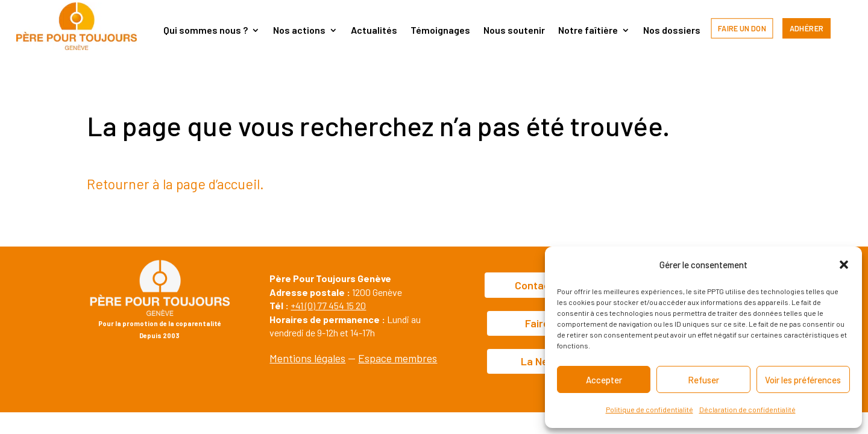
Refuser (703, 380)
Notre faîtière (588, 31)
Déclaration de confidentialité (747, 409)
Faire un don (742, 28)
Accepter (604, 380)
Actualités (374, 31)
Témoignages (440, 31)
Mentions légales (307, 358)
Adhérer (807, 28)
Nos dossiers (672, 31)
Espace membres (398, 358)
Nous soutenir (514, 31)
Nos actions (299, 31)
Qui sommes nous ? (206, 31)
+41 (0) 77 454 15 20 (328, 305)
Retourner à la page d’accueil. (175, 184)
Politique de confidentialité (649, 409)
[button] (844, 265)
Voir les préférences (803, 380)
